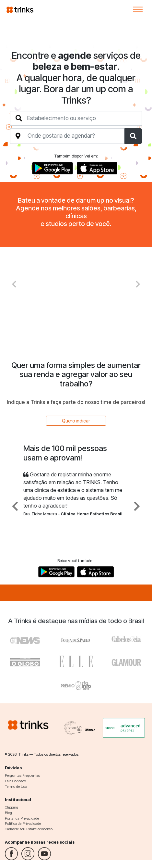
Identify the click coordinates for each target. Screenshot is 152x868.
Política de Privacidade (23, 824)
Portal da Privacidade (22, 818)
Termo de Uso (16, 786)
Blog (8, 813)
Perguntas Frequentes (22, 775)
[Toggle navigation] (138, 9)
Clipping (12, 807)
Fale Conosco (15, 781)
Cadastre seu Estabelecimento (29, 829)
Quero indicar (76, 421)
